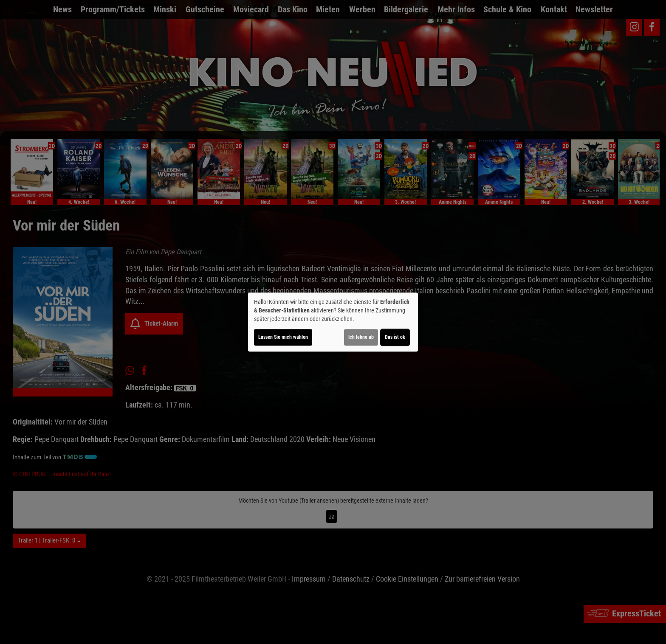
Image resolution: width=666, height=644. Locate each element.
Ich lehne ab (361, 337)
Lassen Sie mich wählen (283, 337)
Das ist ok (395, 337)
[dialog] (333, 322)
